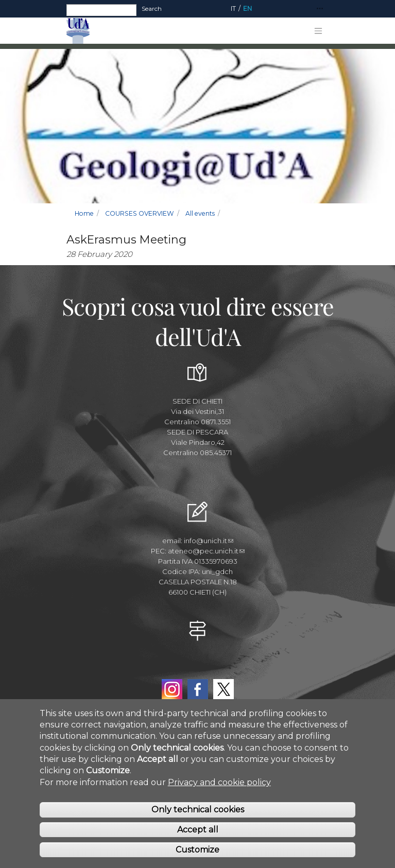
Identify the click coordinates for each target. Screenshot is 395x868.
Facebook (198, 689)
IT (233, 8)
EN (247, 8)
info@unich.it (209, 541)
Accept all (198, 830)
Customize (198, 850)
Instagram (172, 689)
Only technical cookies (198, 811)
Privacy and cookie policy (219, 783)
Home (84, 213)
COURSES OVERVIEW (140, 213)
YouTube (198, 666)
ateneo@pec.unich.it (206, 551)
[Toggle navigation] (320, 9)
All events (200, 213)
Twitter (224, 689)
